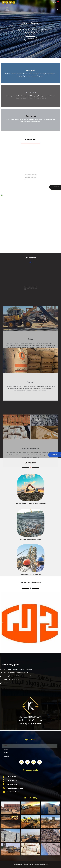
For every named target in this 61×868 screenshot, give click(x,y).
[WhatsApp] (14, 2)
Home (5, 746)
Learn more (31, 39)
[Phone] (10, 2)
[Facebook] (3, 2)
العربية (55, 2)
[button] (29, 56)
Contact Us (6, 756)
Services (6, 749)
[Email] (7, 2)
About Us (6, 753)
